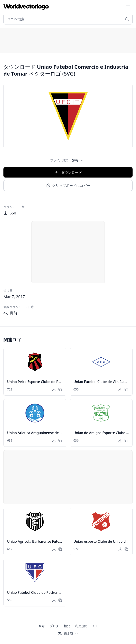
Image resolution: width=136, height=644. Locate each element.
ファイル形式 (59, 160)
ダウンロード (68, 172)
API (95, 626)
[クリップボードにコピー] (60, 389)
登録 (42, 626)
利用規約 (81, 626)
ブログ (54, 626)
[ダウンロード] (54, 389)
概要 (67, 626)
